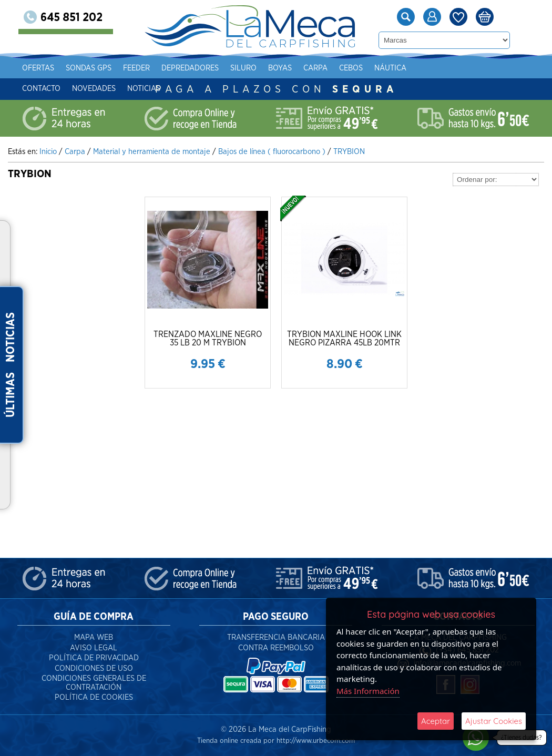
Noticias (161, 89)
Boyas (297, 68)
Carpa (332, 68)
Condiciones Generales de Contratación (94, 683)
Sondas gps (105, 68)
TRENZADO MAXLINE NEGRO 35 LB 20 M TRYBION (208, 339)
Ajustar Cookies (494, 721)
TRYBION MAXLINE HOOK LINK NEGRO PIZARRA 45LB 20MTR (344, 339)
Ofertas (55, 68)
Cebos (368, 68)
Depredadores (207, 68)
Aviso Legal (94, 648)
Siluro (260, 68)
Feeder (153, 68)
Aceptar (436, 721)
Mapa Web (94, 637)
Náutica (407, 68)
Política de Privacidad (94, 658)
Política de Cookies (94, 697)
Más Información (368, 691)
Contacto (58, 89)
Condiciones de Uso (94, 668)
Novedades (111, 89)
